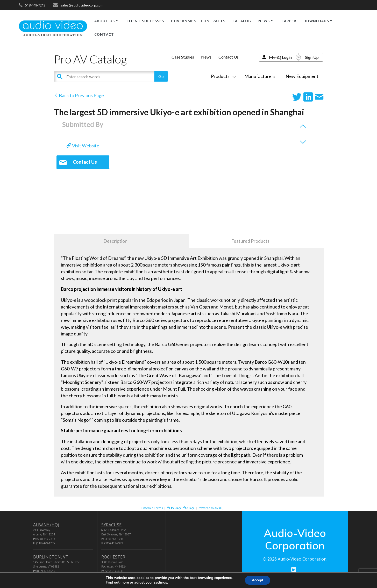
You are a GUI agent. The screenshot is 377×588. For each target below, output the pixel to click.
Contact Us (229, 57)
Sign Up (312, 57)
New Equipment (302, 76)
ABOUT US (105, 21)
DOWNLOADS (316, 21)
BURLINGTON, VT (51, 557)
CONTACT (104, 34)
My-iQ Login (280, 57)
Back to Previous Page (79, 95)
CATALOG (242, 21)
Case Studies (183, 57)
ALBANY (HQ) (46, 525)
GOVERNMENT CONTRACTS (198, 21)
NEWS (264, 21)
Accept (258, 580)
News (206, 57)
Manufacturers (260, 76)
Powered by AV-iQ (210, 508)
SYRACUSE (111, 525)
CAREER (289, 21)
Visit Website (83, 146)
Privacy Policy (180, 507)
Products (223, 76)
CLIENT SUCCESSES (145, 21)
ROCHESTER (113, 557)
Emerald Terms (152, 508)
